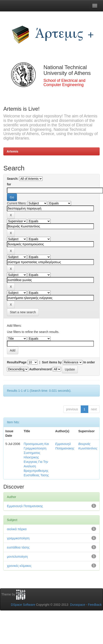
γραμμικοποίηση (18, 538)
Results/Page (17, 362)
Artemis (12, 151)
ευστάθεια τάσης (18, 547)
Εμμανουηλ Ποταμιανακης (25, 506)
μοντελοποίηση (17, 557)
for (9, 184)
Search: (13, 179)
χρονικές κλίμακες (19, 566)
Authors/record (40, 369)
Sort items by (52, 362)
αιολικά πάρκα (17, 529)
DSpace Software (23, 605)
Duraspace (78, 605)
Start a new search (23, 312)
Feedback (95, 605)
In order (89, 362)
